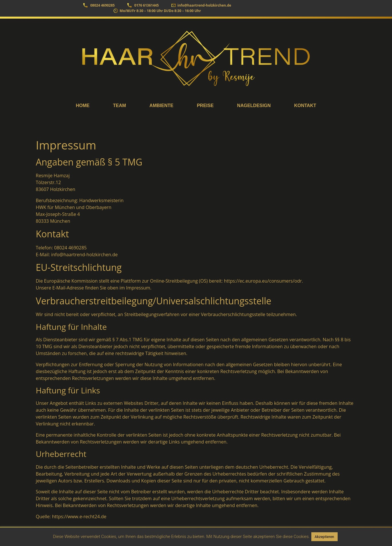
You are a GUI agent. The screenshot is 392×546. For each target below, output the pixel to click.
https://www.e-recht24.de (79, 517)
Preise (205, 106)
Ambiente (161, 106)
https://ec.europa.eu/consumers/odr (263, 281)
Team (119, 106)
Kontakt (305, 106)
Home (83, 106)
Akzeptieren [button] (324, 537)
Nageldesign (254, 106)
